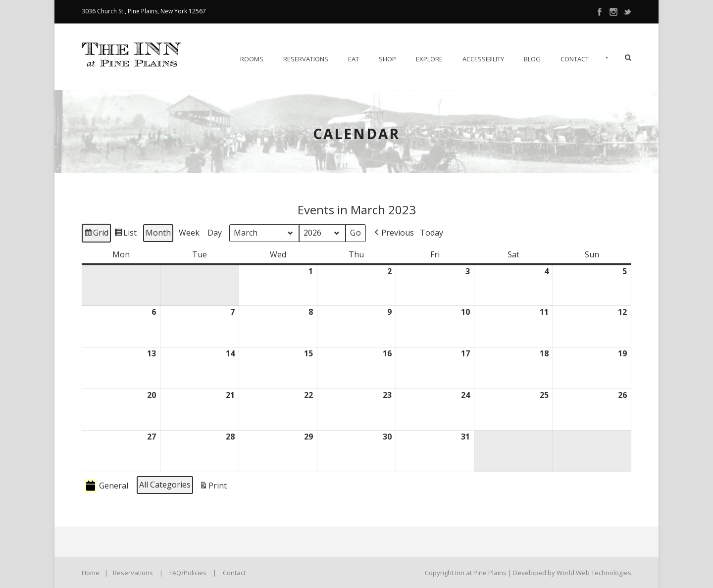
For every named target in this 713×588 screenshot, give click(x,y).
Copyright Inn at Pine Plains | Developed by (491, 573)
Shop (387, 59)
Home (91, 573)
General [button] (106, 486)
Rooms (252, 59)
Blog (532, 59)
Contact (575, 59)
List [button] (125, 234)
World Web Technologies (594, 573)
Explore (429, 59)
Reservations (306, 59)
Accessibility (483, 59)
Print (213, 487)
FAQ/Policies (188, 573)
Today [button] (432, 233)
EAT (354, 59)
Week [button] (189, 233)
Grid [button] (96, 234)
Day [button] (215, 233)
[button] (393, 233)
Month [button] (158, 233)
